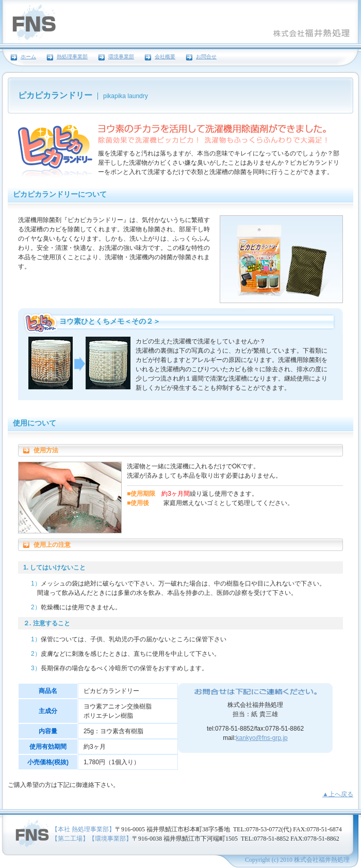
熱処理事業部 (72, 57)
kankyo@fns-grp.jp (262, 738)
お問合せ (206, 57)
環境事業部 (121, 57)
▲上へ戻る (338, 794)
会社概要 (165, 57)
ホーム (28, 57)
